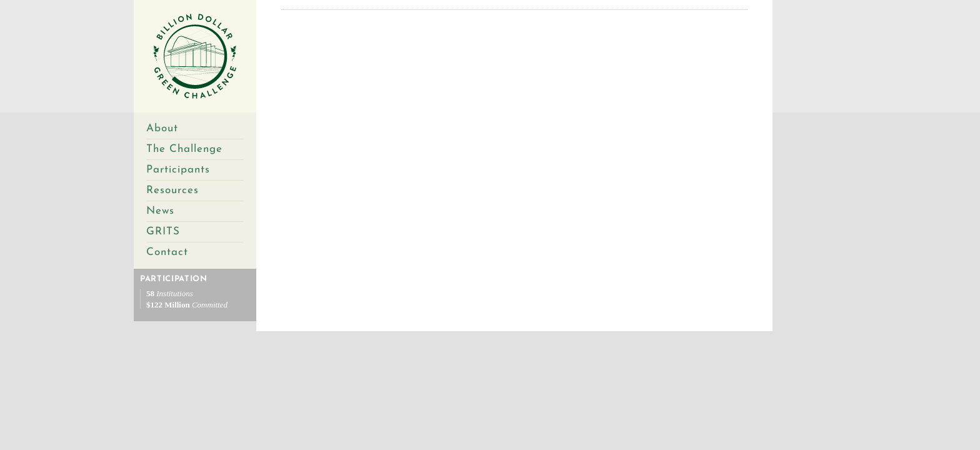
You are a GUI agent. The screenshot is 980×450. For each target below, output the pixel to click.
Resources (172, 190)
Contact (167, 252)
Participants (178, 170)
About (162, 128)
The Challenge (184, 149)
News (160, 211)
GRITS (163, 232)
